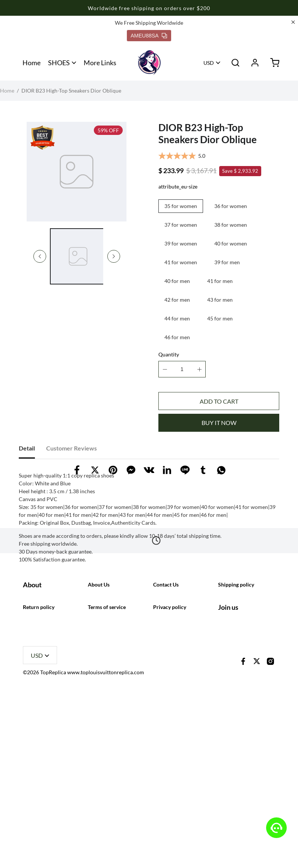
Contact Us (166, 696)
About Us (99, 696)
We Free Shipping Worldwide (149, 23)
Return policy (39, 774)
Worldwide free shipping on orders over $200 (149, 8)
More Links (100, 63)
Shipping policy (236, 696)
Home (32, 63)
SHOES (59, 63)
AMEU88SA (149, 36)
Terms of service (107, 774)
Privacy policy (170, 774)
